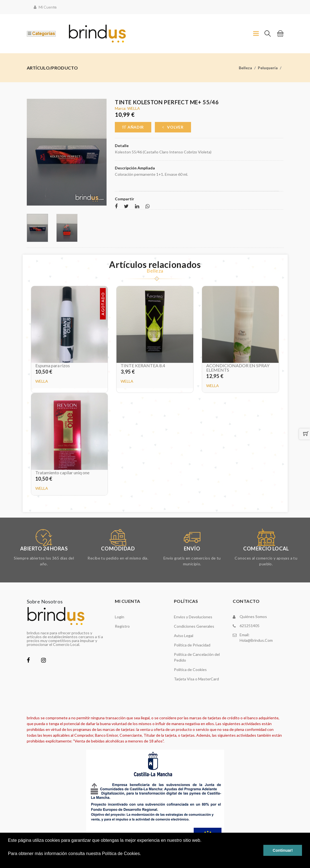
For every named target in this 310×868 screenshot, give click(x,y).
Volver (173, 127)
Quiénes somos (253, 617)
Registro (122, 626)
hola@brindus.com (256, 640)
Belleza (245, 68)
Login (120, 617)
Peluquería (268, 68)
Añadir (133, 127)
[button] (9, 861)
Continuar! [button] (283, 850)
